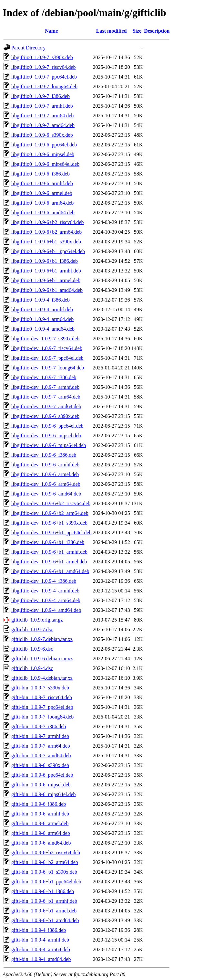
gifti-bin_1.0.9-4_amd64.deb (41, 959)
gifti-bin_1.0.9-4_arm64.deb (41, 949)
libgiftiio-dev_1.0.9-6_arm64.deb (46, 484)
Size (137, 31)
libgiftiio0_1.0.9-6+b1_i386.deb (45, 261)
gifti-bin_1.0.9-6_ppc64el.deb (42, 775)
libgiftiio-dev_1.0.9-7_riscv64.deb (47, 348)
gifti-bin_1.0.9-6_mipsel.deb (41, 785)
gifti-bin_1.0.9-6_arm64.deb (41, 833)
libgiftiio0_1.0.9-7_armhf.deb (42, 106)
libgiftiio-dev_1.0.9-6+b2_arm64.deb (50, 513)
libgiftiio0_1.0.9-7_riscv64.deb (44, 67)
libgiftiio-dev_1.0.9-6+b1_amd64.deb (50, 571)
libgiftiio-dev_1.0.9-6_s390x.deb (45, 416)
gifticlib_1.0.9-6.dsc (32, 649)
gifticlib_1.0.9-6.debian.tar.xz (42, 659)
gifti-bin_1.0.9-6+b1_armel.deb (44, 911)
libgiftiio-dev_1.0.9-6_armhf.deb (45, 465)
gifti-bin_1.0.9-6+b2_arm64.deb (45, 862)
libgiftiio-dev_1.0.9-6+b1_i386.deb (48, 542)
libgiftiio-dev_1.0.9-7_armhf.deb (45, 387)
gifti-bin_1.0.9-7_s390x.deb (40, 688)
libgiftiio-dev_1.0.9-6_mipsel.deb (46, 436)
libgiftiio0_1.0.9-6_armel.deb (42, 193)
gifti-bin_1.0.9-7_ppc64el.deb (42, 707)
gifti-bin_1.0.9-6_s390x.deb (40, 765)
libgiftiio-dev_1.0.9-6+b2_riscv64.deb (51, 503)
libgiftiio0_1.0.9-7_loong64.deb (44, 86)
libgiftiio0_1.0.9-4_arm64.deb (42, 319)
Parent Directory (28, 48)
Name (51, 31)
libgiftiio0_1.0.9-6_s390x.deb (42, 135)
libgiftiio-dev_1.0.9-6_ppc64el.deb (47, 426)
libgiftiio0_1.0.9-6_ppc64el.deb (44, 145)
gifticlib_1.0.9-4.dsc (32, 668)
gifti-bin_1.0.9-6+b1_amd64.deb (45, 920)
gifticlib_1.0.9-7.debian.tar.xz (42, 639)
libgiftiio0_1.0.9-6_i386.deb (41, 174)
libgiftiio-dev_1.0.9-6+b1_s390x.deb (49, 523)
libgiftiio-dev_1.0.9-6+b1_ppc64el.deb (51, 533)
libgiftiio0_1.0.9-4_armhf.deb (42, 309)
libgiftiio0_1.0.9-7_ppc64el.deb (44, 77)
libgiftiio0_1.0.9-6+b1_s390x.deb (46, 242)
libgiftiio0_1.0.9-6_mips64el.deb (45, 164)
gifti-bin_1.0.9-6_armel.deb (40, 823)
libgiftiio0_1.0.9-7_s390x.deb (42, 57)
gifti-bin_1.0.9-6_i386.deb (39, 804)
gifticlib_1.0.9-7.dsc (32, 629)
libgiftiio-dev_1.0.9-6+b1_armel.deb (49, 562)
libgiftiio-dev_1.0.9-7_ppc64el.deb (47, 358)
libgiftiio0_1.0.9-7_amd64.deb (43, 125)
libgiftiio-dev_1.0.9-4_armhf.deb (45, 591)
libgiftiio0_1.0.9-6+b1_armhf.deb (46, 271)
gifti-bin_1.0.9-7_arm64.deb (41, 746)
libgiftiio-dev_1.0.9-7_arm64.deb (46, 397)
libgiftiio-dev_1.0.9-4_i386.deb (44, 581)
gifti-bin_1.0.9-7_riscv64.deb (42, 697)
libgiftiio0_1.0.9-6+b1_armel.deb (46, 280)
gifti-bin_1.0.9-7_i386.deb (39, 726)
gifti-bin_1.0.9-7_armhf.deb (40, 736)
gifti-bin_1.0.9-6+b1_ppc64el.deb (46, 882)
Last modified (112, 31)
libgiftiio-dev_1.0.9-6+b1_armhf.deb (49, 552)
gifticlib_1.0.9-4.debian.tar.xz (42, 678)
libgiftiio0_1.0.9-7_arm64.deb (42, 116)
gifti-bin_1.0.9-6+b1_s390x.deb (44, 872)
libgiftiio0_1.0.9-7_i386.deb (41, 96)
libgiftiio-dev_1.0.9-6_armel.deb (45, 474)
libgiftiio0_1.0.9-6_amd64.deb (43, 213)
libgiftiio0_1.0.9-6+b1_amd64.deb (47, 290)
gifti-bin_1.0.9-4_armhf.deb (40, 940)
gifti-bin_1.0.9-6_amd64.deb (41, 843)
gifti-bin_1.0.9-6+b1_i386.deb (43, 891)
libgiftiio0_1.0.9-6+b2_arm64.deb (46, 232)
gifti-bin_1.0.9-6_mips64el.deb (44, 794)
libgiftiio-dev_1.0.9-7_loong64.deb (48, 368)
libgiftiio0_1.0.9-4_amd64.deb (43, 329)
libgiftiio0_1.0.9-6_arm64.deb (42, 203)
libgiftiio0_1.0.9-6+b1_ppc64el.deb (48, 251)
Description (157, 31)
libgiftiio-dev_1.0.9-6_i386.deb (44, 455)
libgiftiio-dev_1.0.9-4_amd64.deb (46, 610)
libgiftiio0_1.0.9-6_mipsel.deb (43, 154)
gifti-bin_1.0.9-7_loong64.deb (42, 717)
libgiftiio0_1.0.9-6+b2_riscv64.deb (48, 222)
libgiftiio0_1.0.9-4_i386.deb (41, 300)
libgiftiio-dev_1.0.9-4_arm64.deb (46, 600)
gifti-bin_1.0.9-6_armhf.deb (40, 814)
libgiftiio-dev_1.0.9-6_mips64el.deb (49, 445)
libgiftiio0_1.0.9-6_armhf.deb (42, 183)
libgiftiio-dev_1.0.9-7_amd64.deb (46, 406)
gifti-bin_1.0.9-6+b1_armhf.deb (44, 901)
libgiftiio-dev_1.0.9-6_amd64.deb (46, 494)
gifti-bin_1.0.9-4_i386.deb (39, 930)
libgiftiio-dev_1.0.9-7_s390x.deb (45, 339)
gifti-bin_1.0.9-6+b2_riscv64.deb (46, 852)
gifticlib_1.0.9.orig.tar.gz (37, 620)
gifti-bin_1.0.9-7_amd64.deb (41, 756)
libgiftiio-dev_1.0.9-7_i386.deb (44, 377)
